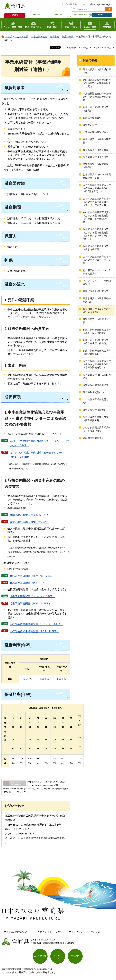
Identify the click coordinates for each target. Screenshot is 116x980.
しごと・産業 (21, 37)
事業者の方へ (102, 15)
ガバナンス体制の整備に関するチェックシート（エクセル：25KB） (40, 443)
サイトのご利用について (17, 932)
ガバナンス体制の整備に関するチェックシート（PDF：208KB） (37, 455)
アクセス (58, 956)
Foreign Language (102, 4)
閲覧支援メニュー (77, 4)
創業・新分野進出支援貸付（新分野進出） (97, 352)
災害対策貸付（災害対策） (97, 157)
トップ (8, 37)
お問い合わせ (40, 956)
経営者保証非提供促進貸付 (97, 385)
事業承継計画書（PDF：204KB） (29, 522)
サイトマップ (76, 932)
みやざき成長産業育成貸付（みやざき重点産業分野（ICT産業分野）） (97, 188)
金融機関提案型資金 (93, 438)
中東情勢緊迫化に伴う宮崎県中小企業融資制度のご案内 (97, 97)
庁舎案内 (75, 956)
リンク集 (95, 932)
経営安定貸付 (90, 125)
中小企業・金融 (39, 37)
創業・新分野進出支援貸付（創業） (97, 109)
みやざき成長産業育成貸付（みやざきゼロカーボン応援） (97, 260)
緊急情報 (15, 15)
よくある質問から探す (80, 15)
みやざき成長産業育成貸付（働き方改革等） (97, 248)
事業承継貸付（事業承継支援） (97, 141)
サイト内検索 (74, 9)
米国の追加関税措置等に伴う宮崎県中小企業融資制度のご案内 (97, 83)
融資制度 (55, 37)
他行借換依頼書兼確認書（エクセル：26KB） (36, 624)
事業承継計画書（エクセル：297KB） (32, 515)
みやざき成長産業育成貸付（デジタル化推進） (97, 429)
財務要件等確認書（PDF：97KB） (30, 583)
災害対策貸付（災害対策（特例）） (96, 166)
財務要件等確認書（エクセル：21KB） (32, 576)
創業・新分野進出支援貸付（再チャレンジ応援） (97, 331)
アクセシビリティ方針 (49, 932)
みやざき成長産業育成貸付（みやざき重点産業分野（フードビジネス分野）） (97, 202)
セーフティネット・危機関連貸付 (97, 282)
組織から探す (58, 15)
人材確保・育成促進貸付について (97, 401)
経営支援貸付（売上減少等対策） (97, 71)
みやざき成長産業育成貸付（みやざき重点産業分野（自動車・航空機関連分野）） (97, 217)
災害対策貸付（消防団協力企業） (97, 376)
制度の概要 (68, 37)
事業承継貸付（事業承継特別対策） (97, 300)
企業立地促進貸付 (92, 118)
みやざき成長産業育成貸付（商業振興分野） (97, 419)
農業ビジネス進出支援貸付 (97, 291)
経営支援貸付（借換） (95, 410)
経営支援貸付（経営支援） (97, 150)
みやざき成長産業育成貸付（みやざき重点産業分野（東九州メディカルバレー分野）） (97, 234)
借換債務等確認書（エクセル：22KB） (32, 596)
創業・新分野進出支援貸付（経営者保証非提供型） (97, 342)
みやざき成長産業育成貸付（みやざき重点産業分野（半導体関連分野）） (97, 364)
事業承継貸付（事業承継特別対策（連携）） (97, 311)
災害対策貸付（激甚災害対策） (97, 321)
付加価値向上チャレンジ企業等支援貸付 (97, 272)
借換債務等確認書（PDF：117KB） (30, 604)
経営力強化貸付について (96, 392)
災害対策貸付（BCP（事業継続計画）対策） (97, 176)
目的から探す (37, 15)
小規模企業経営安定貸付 (96, 132)
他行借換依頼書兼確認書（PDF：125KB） (34, 631)
